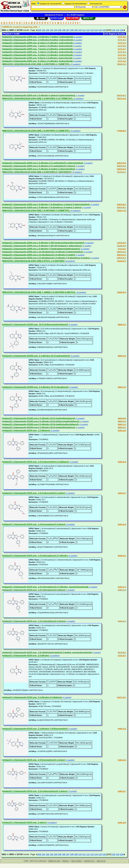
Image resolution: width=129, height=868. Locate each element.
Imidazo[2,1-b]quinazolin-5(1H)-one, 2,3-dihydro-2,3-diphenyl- (32, 697)
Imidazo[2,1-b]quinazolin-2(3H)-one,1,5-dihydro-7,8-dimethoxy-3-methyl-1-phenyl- (42, 207)
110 (80, 30)
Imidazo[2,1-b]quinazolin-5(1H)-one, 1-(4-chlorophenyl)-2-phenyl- (34, 590)
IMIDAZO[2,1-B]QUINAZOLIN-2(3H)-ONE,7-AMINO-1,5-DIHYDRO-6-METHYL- (39, 292)
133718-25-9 (121, 243)
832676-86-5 (121, 169)
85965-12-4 (122, 729)
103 (52, 30)
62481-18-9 (122, 823)
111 (84, 30)
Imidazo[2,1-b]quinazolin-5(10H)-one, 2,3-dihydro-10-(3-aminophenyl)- (36, 356)
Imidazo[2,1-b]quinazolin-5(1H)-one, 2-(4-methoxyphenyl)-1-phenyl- (35, 791)
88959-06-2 (122, 421)
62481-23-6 (122, 760)
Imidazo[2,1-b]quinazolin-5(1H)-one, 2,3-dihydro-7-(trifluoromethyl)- (35, 729)
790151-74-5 (121, 211)
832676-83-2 (121, 252)
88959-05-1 (122, 428)
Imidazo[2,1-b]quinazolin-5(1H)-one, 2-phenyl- (25, 822)
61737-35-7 (122, 49)
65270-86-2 (122, 653)
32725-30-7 (122, 656)
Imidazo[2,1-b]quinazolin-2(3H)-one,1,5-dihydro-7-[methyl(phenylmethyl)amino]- (41, 249)
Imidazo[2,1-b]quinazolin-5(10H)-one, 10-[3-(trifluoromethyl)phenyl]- (35, 324)
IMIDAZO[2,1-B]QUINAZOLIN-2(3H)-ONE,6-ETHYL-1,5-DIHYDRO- (34, 261)
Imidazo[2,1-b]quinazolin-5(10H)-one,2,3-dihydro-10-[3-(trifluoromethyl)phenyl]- (41, 421)
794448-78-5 (121, 64)
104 (56, 30)
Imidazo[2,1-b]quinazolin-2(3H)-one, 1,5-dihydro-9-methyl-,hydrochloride (38, 40)
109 (76, 30)
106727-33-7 (121, 697)
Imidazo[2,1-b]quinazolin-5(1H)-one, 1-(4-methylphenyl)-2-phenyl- (34, 621)
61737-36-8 (122, 58)
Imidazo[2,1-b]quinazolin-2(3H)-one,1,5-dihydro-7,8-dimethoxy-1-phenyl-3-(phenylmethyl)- (46, 204)
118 (114, 30)
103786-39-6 (121, 246)
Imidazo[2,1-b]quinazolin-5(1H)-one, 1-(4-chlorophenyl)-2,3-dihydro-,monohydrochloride (45, 587)
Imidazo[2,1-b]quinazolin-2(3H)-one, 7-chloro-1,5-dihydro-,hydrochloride (38, 52)
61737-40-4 (122, 40)
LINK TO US (101, 861)
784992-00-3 (121, 292)
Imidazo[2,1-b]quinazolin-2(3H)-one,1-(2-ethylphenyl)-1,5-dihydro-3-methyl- (39, 255)
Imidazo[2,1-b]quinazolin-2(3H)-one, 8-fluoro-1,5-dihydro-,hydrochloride (37, 58)
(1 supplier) (78, 37)
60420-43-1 (122, 556)
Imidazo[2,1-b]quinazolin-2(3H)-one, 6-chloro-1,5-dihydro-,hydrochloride (38, 43)
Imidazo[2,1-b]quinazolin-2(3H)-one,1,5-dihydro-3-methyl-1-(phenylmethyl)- (39, 169)
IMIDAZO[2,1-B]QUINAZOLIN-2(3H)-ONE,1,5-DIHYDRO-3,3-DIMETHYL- (36, 131)
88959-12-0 (122, 325)
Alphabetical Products (54, 15)
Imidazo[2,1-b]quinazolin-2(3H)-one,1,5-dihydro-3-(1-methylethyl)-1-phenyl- (39, 166)
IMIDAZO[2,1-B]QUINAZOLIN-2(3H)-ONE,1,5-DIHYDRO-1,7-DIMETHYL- (36, 64)
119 (118, 30)
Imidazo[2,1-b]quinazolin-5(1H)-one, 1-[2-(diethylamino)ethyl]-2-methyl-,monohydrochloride (47, 652)
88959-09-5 (122, 418)
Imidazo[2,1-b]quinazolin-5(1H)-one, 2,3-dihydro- (26, 655)
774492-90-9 (121, 131)
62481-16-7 (122, 493)
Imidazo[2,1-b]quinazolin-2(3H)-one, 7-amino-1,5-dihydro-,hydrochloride (37, 46)
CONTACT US (89, 861)
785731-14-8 (121, 99)
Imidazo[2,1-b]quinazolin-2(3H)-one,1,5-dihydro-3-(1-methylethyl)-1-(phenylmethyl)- (43, 163)
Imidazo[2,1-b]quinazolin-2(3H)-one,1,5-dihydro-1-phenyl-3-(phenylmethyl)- (39, 95)
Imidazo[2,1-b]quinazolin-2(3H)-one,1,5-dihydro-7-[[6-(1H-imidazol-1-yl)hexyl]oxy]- (42, 246)
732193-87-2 (121, 261)
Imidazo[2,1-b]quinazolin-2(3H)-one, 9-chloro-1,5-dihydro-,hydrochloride (38, 61)
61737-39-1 (122, 37)
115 (100, 30)
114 (96, 30)
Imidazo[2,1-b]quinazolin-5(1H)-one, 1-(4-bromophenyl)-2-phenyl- (34, 524)
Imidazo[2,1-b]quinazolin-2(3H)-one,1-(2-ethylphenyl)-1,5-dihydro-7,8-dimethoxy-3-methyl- (46, 258)
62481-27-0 (122, 587)
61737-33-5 (122, 55)
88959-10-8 (122, 356)
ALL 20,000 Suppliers (75, 15)
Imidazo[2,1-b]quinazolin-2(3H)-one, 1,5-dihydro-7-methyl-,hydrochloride (38, 37)
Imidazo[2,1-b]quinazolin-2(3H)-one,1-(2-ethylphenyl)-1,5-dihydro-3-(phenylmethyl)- (43, 252)
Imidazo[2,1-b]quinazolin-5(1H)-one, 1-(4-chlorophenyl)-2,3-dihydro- (35, 556)
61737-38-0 (122, 46)
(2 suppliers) (75, 64)
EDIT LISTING (77, 861)
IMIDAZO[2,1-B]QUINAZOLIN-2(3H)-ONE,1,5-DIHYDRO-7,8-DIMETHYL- (36, 210)
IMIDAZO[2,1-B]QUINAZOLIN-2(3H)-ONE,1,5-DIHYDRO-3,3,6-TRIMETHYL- (38, 98)
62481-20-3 (122, 621)
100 (40, 30)
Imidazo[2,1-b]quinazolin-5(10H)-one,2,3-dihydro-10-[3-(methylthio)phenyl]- (39, 418)
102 (48, 30)
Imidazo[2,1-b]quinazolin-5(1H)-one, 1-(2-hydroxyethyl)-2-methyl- (34, 493)
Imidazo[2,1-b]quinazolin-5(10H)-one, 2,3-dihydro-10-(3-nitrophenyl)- (36, 387)
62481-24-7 (122, 791)
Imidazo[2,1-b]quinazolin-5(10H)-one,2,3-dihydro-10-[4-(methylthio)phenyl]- (39, 427)
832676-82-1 (121, 96)
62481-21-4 (122, 590)
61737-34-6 (122, 61)
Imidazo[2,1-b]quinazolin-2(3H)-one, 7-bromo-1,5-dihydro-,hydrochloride (38, 49)
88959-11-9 (122, 425)
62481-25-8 (122, 462)
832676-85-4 (121, 205)
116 (104, 30)
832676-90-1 (121, 208)
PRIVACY (66, 861)
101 (44, 30)
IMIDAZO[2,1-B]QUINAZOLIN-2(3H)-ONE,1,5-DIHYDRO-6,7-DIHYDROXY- (37, 172)
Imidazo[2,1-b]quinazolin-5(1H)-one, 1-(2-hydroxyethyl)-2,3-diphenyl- (36, 462)
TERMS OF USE (54, 861)
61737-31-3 (122, 43)
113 (92, 30)
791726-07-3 (121, 172)
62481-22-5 (122, 524)
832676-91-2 (121, 258)
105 (60, 30)
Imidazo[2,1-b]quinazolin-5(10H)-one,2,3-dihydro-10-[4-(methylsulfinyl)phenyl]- (41, 424)
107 (68, 30)
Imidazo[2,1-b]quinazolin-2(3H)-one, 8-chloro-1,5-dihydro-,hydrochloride (38, 55)
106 (64, 30)
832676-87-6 (121, 255)
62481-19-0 (122, 431)
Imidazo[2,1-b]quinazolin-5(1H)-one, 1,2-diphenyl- (26, 430)
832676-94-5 (121, 163)
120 (122, 30)
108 (72, 30)
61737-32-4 (122, 52)
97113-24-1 (122, 249)
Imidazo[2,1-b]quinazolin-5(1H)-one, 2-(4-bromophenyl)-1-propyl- (34, 760)
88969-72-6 (122, 387)
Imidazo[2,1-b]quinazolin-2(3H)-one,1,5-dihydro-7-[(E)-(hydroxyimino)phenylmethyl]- (43, 243)
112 (88, 30)
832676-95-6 (121, 166)
